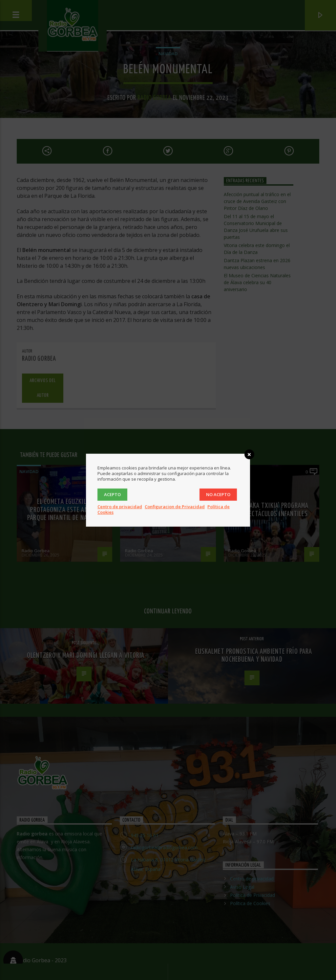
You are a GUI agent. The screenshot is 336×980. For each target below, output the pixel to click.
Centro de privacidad (120, 507)
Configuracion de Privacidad (175, 507)
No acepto (218, 494)
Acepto (112, 494)
